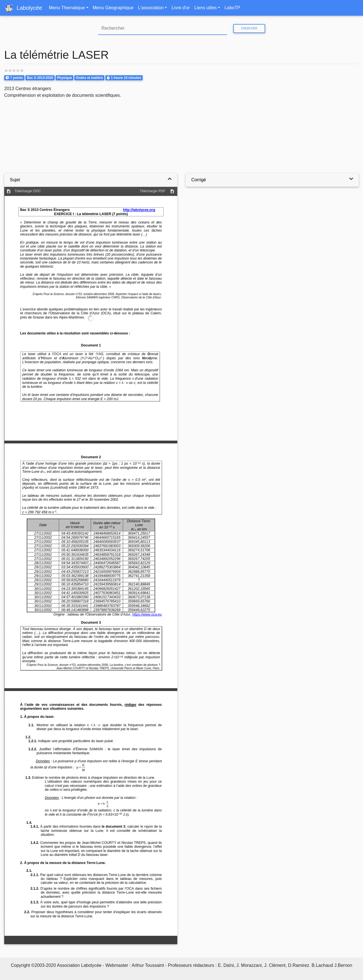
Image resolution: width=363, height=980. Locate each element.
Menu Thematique (67, 8)
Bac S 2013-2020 (40, 78)
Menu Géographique (113, 8)
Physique (64, 78)
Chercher (249, 28)
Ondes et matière (89, 78)
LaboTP (232, 8)
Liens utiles (206, 8)
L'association (151, 8)
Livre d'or (181, 8)
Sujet (15, 180)
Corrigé (199, 180)
